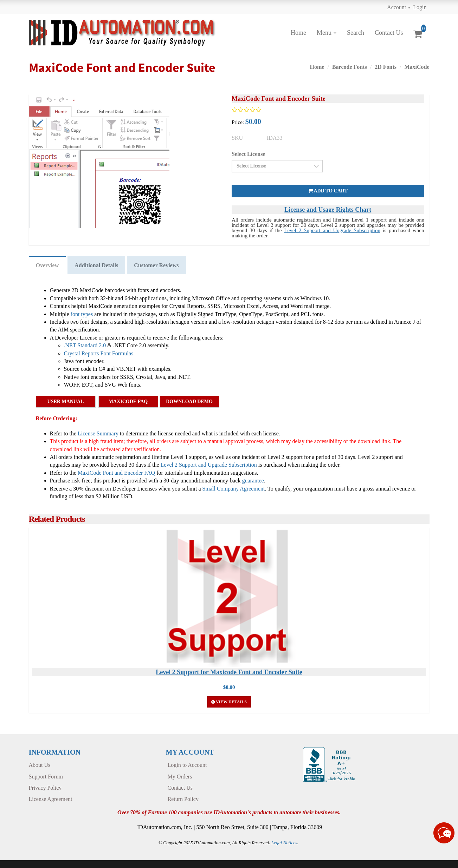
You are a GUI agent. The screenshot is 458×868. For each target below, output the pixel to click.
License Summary (98, 433)
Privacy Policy (45, 788)
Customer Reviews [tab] (156, 265)
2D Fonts (386, 67)
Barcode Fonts (350, 67)
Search (356, 33)
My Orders (180, 777)
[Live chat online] (444, 833)
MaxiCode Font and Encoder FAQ (116, 473)
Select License (249, 154)
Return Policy (183, 799)
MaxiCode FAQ (128, 402)
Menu (324, 33)
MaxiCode (417, 67)
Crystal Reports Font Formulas (99, 353)
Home (298, 33)
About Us (40, 765)
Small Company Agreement (234, 489)
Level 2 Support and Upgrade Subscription (332, 230)
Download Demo (189, 402)
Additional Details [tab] (96, 265)
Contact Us (389, 33)
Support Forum (46, 777)
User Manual (66, 402)
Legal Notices (284, 843)
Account (396, 7)
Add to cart (328, 191)
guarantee (253, 481)
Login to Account (187, 765)
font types (82, 314)
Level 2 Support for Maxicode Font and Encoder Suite (229, 672)
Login (420, 7)
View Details (229, 702)
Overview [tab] (47, 265)
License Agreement (51, 799)
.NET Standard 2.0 (85, 345)
